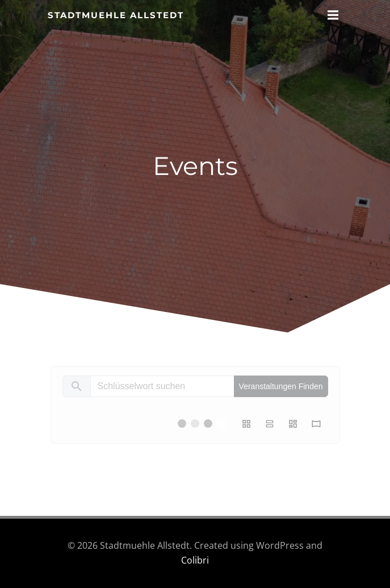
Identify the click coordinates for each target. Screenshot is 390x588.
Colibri (195, 560)
